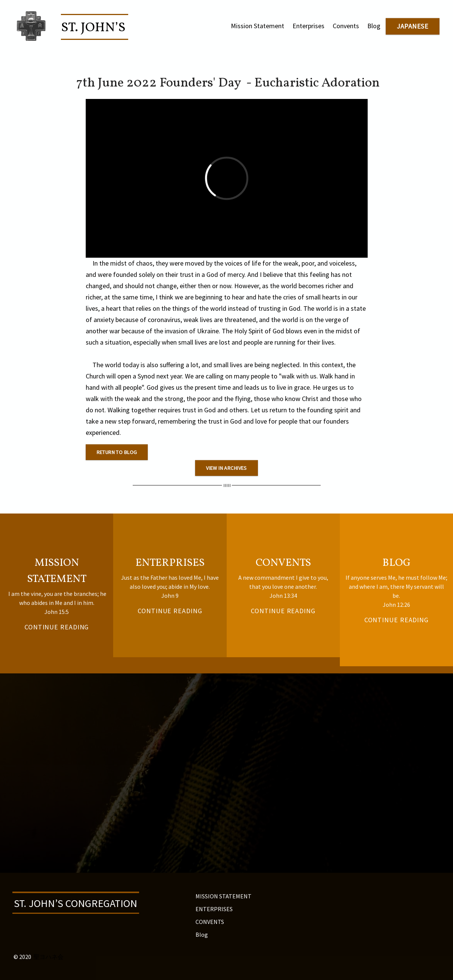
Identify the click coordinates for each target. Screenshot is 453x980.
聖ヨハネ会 (48, 957)
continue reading (57, 627)
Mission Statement (258, 26)
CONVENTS (210, 922)
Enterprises (308, 26)
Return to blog (117, 452)
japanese (412, 26)
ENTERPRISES (214, 909)
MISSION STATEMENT (223, 896)
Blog (374, 26)
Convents (346, 26)
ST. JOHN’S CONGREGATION (76, 903)
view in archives (226, 468)
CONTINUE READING (170, 611)
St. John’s (95, 28)
